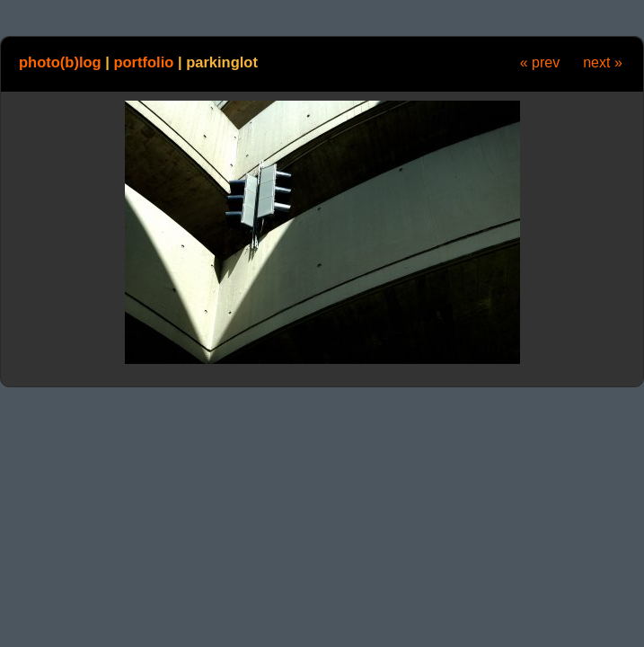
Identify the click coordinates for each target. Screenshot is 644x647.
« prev (540, 62)
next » (603, 62)
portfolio (143, 62)
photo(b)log (60, 62)
